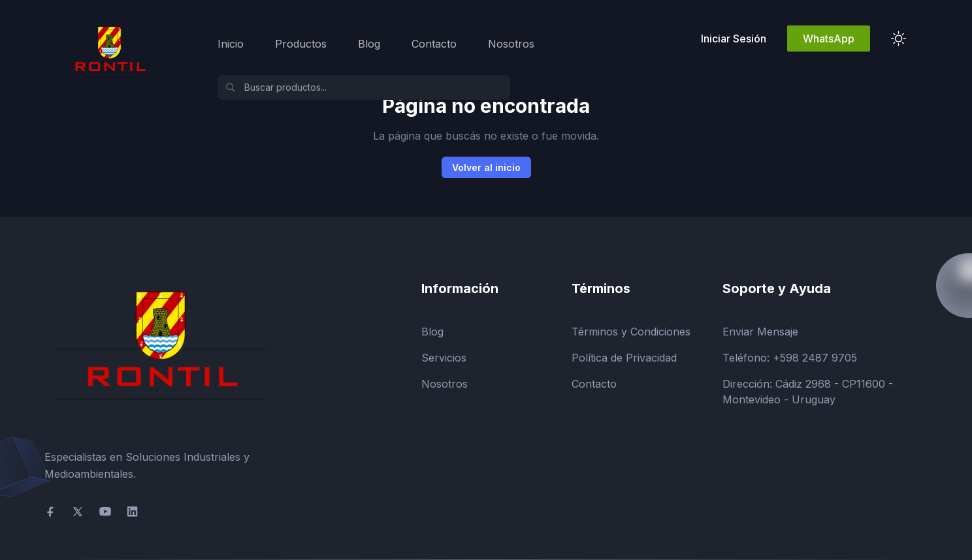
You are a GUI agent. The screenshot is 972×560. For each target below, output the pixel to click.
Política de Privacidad (624, 358)
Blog (369, 44)
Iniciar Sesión (734, 39)
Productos (301, 44)
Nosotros (511, 44)
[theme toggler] (899, 39)
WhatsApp (829, 39)
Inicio (231, 44)
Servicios (444, 358)
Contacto (434, 44)
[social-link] (50, 512)
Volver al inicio (486, 167)
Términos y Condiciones (631, 332)
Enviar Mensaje (760, 332)
